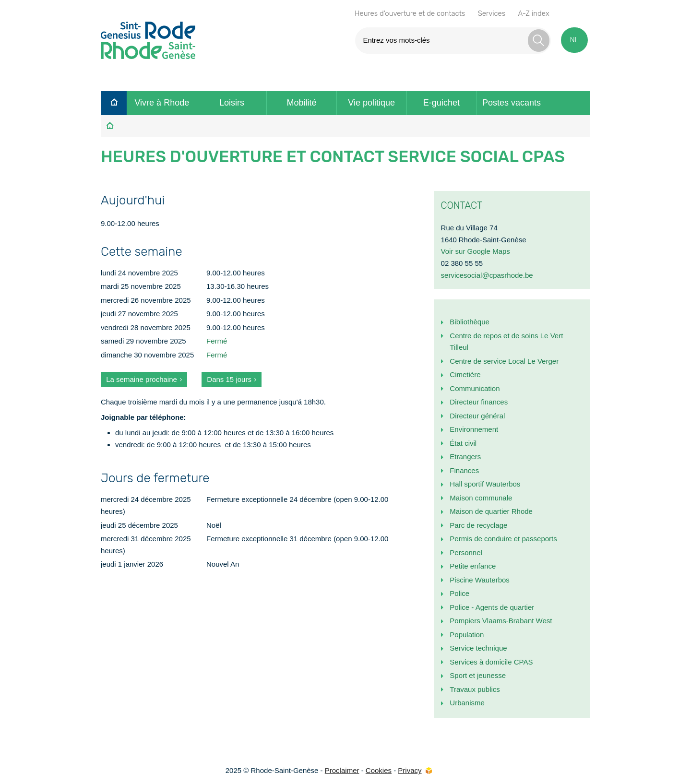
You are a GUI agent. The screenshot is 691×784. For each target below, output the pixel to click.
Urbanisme (467, 703)
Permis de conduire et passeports (503, 539)
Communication (475, 388)
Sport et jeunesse (478, 675)
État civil (463, 443)
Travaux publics (475, 689)
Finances (464, 470)
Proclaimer (342, 770)
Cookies (379, 770)
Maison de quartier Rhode (491, 511)
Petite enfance (473, 566)
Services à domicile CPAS (491, 662)
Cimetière (465, 374)
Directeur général (477, 416)
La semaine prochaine (142, 379)
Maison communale (481, 498)
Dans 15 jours (229, 379)
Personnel (466, 552)
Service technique (478, 648)
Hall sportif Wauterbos (485, 484)
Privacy (410, 770)
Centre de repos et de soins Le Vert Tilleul (506, 342)
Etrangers (465, 457)
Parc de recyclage (478, 525)
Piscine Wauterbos (480, 580)
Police (459, 593)
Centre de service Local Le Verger (504, 361)
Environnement (474, 429)
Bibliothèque (470, 322)
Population (467, 635)
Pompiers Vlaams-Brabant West (501, 621)
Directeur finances (479, 402)
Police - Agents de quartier (492, 607)
